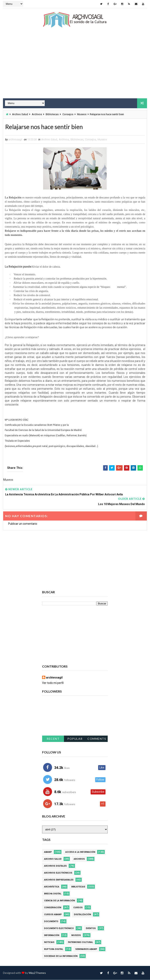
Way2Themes (37, 973)
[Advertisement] (75, 67)
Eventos (91, 929)
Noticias (49, 942)
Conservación (53, 908)
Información (52, 935)
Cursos (78, 908)
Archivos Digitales (55, 866)
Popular (75, 739)
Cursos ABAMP (53, 915)
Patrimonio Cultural (80, 942)
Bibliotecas (52, 114)
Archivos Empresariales (59, 880)
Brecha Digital (53, 894)
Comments (97, 739)
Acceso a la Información (80, 852)
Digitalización (82, 915)
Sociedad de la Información (61, 956)
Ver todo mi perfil (53, 683)
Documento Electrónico (59, 929)
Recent (53, 739)
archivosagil (54, 678)
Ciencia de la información (60, 901)
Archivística (52, 887)
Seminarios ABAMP (86, 949)
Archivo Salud (20, 114)
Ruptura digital (54, 949)
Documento (51, 922)
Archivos (37, 114)
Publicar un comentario (23, 524)
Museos (82, 114)
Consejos (68, 114)
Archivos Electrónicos (58, 873)
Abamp (48, 852)
